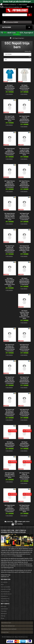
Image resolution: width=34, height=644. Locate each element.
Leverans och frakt (6, 589)
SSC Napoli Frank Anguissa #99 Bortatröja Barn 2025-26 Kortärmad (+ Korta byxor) (10, 249)
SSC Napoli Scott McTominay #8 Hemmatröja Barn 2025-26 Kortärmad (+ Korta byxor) (24, 380)
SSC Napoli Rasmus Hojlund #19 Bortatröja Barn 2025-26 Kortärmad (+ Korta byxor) (24, 184)
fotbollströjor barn (6, 623)
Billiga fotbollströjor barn (21, 637)
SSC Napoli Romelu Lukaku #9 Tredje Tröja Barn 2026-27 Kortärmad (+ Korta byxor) (24, 508)
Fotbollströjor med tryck (7, 556)
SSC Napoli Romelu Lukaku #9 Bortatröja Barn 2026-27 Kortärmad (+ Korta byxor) (10, 508)
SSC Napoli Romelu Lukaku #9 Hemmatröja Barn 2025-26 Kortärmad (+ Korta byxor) (24, 119)
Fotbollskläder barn (21, 566)
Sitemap (3, 616)
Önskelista (4, 611)
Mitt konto (4, 606)
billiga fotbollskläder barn (8, 626)
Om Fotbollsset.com (6, 594)
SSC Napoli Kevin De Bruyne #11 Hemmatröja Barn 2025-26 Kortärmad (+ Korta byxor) (10, 348)
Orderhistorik (4, 609)
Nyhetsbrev (4, 614)
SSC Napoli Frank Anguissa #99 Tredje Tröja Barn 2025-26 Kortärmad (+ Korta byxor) (24, 249)
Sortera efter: (28, 51)
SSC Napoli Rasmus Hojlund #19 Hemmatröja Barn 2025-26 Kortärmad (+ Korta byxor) (10, 184)
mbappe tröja (5, 632)
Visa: (30, 57)
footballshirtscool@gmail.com (12, 7)
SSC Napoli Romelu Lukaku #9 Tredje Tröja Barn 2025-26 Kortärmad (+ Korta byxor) (24, 152)
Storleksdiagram (5, 592)
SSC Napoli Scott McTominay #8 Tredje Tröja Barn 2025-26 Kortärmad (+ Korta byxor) (24, 413)
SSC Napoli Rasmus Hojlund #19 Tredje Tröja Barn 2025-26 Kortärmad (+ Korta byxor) (10, 217)
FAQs (2, 585)
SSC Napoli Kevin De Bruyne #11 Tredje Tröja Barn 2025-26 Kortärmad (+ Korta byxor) (10, 380)
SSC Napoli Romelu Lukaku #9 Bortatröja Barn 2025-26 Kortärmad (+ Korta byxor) (10, 152)
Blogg (2, 618)
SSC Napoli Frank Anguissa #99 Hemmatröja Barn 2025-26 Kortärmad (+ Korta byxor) (24, 217)
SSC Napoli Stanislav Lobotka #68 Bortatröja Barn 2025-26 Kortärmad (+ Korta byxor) (24, 281)
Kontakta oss (4, 596)
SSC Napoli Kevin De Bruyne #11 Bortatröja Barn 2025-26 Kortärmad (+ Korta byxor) (24, 348)
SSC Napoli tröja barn (18, 38)
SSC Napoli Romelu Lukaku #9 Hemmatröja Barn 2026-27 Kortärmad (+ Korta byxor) (24, 476)
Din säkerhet (4, 582)
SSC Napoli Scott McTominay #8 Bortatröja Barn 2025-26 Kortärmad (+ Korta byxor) (10, 413)
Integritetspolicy (5, 599)
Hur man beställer (5, 587)
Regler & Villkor (5, 601)
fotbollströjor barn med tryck (9, 629)
